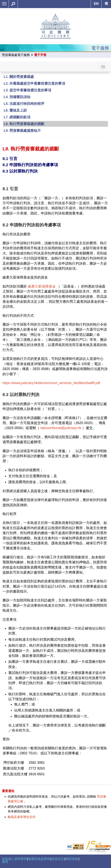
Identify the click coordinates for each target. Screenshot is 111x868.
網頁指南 (72, 859)
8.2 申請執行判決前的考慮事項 (30, 165)
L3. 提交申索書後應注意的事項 (27, 90)
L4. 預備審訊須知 (17, 97)
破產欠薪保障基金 (42, 286)
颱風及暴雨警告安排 (22, 817)
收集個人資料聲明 (14, 859)
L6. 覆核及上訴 (15, 110)
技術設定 (58, 859)
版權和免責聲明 (39, 859)
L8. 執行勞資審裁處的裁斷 (24, 124)
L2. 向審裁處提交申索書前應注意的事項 (34, 83)
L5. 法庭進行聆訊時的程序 (24, 104)
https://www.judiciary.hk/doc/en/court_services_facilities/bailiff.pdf (51, 383)
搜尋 (5, 862)
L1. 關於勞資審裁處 (19, 77)
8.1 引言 (10, 159)
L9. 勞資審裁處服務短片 (22, 131)
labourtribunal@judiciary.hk (61, 428)
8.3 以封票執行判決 (20, 171)
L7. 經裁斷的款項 (17, 117)
